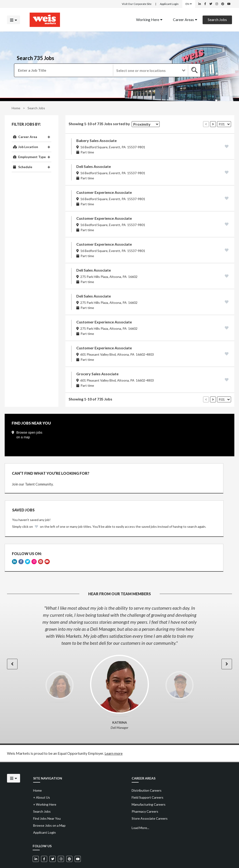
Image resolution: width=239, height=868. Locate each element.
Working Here (149, 19)
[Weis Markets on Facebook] (205, 4)
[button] (150, 70)
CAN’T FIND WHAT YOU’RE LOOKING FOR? (51, 473)
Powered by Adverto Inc (217, 854)
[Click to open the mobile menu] (14, 20)
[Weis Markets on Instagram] (217, 4)
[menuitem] (149, 20)
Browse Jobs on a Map (49, 799)
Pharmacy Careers (145, 785)
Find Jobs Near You (47, 792)
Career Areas (185, 19)
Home (16, 108)
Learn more (114, 727)
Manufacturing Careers (149, 778)
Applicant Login (169, 4)
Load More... (140, 802)
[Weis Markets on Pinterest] (223, 4)
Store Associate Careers (150, 792)
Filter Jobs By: (26, 124)
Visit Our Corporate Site (137, 4)
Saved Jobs (141, 473)
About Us (42, 771)
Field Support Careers (148, 771)
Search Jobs (217, 19)
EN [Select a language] (189, 4)
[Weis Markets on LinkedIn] (200, 4)
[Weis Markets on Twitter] (211, 4)
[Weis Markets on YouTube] (229, 4)
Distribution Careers (147, 764)
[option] (119, 599)
